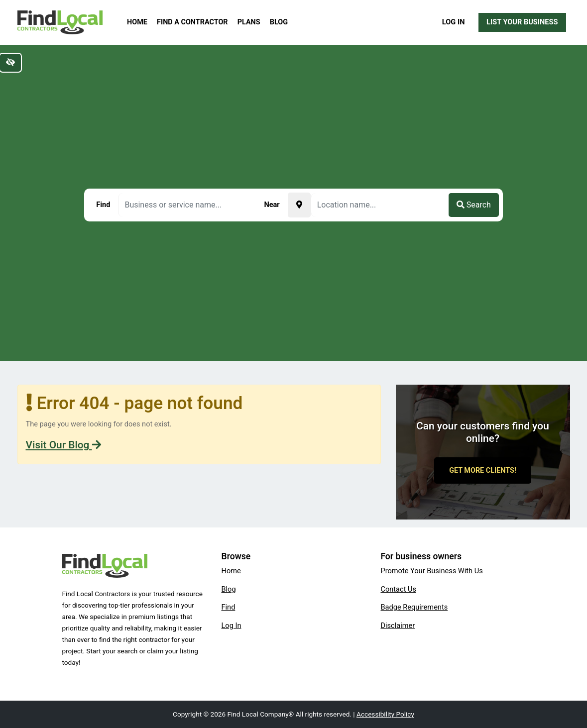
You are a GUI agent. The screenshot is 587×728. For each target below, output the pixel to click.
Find (228, 607)
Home (137, 22)
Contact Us (398, 589)
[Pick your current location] (299, 205)
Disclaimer (398, 625)
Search (474, 205)
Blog (279, 22)
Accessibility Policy (385, 714)
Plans (249, 22)
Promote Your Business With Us (431, 571)
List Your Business (522, 22)
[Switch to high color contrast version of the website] (10, 63)
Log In (454, 22)
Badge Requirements (414, 607)
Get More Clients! (483, 470)
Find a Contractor (192, 22)
